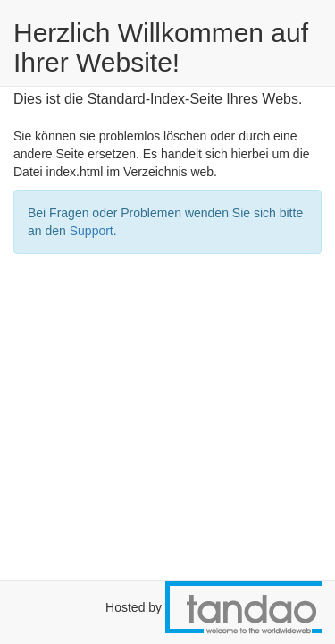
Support (92, 231)
